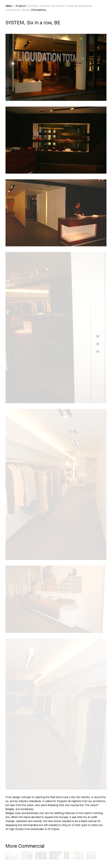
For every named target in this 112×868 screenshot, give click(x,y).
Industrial (71, 6)
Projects (21, 6)
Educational (58, 6)
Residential (85, 6)
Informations (39, 10)
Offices (25, 10)
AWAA (9, 6)
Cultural (45, 6)
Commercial (12, 10)
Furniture (33, 6)
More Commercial (25, 846)
